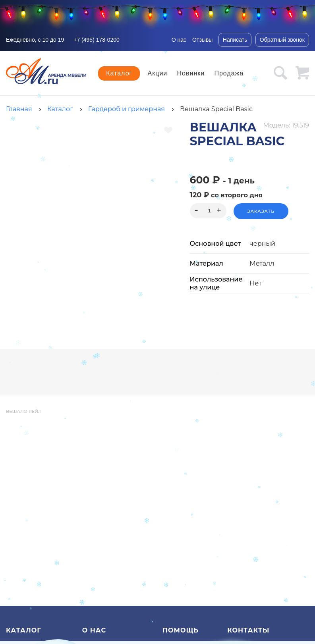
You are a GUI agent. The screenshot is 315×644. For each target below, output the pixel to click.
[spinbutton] (208, 211)
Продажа (229, 73)
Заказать (261, 211)
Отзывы (202, 40)
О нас (179, 40)
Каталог (119, 73)
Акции (158, 73)
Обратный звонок (282, 40)
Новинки (191, 73)
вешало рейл (24, 411)
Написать (235, 40)
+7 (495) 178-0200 (97, 40)
